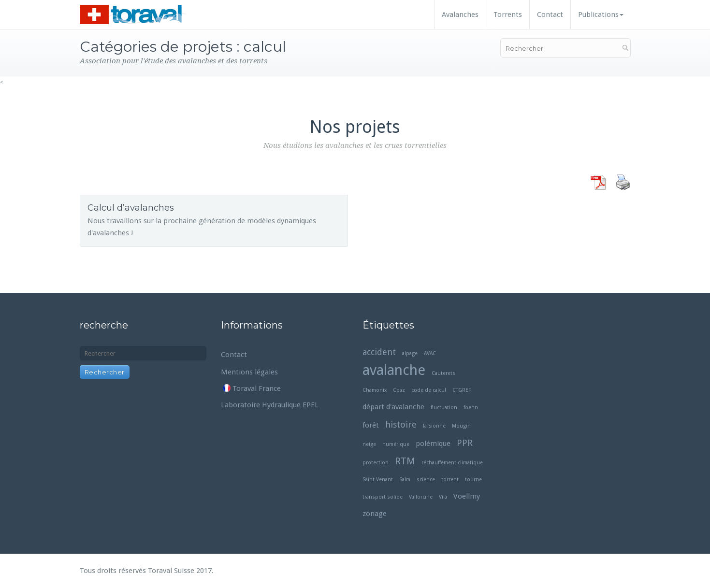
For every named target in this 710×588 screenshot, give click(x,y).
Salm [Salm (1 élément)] (405, 480)
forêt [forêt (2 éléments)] (371, 425)
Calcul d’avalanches (131, 208)
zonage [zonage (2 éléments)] (375, 514)
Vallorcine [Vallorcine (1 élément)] (421, 497)
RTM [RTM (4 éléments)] (405, 461)
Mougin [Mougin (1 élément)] (461, 426)
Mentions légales (249, 372)
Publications (601, 14)
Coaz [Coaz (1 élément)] (399, 390)
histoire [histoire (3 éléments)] (401, 424)
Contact (550, 14)
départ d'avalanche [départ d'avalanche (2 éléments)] (393, 407)
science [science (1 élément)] (426, 480)
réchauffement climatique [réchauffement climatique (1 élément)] (452, 463)
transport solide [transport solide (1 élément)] (383, 497)
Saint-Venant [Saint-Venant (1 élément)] (378, 480)
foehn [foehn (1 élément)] (471, 408)
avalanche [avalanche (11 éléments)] (394, 370)
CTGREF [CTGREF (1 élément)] (462, 390)
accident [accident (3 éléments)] (379, 352)
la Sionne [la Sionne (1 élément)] (434, 426)
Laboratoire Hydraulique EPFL (270, 405)
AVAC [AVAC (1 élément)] (430, 353)
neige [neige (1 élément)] (369, 444)
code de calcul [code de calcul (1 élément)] (429, 390)
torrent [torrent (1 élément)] (450, 480)
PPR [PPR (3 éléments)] (465, 443)
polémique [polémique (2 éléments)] (433, 444)
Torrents (508, 14)
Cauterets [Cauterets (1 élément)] (443, 373)
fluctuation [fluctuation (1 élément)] (444, 408)
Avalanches (460, 14)
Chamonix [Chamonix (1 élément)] (375, 390)
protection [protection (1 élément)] (376, 463)
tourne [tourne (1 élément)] (473, 480)
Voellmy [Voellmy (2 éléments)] (467, 496)
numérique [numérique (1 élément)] (396, 444)
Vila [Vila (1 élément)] (443, 497)
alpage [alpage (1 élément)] (410, 353)
